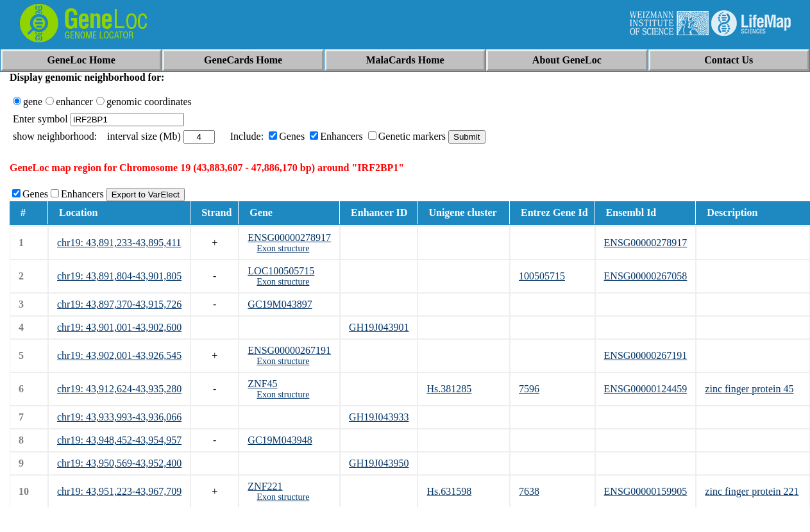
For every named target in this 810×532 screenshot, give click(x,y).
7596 (529, 389)
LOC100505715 (281, 271)
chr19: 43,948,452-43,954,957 (119, 440)
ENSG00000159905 (646, 491)
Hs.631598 (449, 491)
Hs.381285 (449, 389)
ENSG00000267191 (289, 350)
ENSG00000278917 (289, 237)
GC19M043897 (280, 304)
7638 (529, 491)
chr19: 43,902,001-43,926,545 (119, 355)
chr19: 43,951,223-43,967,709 (119, 491)
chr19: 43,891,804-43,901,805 (119, 276)
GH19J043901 (379, 327)
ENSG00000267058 (646, 276)
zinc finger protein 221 (752, 491)
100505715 (542, 276)
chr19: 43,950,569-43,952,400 (119, 463)
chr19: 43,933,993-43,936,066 (119, 417)
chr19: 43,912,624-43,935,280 (119, 389)
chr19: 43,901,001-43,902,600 (119, 327)
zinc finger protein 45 (749, 389)
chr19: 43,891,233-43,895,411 (119, 243)
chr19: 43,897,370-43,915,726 (119, 304)
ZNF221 (265, 486)
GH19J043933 (379, 417)
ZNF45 (262, 384)
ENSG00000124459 (646, 389)
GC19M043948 (280, 440)
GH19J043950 (379, 463)
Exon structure (283, 248)
